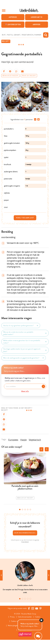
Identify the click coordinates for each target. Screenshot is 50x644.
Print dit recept (29, 76)
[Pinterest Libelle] (41, 608)
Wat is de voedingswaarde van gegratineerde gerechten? (24, 358)
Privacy (12, 617)
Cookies (38, 617)
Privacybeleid (25, 542)
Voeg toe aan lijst (25, 218)
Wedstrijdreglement (14, 626)
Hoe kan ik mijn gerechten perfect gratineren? (21, 326)
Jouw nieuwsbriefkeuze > (25, 533)
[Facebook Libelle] (29, 608)
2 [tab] (22, 510)
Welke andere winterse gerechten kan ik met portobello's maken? (25, 342)
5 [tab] (30, 510)
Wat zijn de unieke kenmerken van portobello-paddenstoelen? (25, 333)
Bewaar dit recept (10, 76)
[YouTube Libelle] (37, 608)
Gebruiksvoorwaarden (25, 617)
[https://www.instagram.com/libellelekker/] (33, 608)
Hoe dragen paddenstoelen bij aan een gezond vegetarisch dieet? (25, 350)
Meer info (25, 391)
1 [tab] (20, 510)
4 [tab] (28, 510)
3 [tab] (25, 510)
